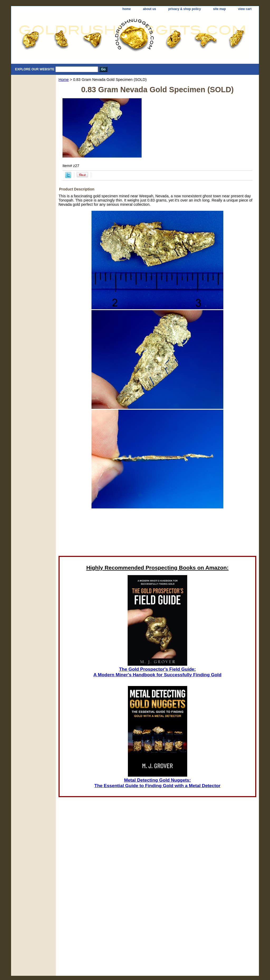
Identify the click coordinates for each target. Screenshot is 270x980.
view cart (245, 9)
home (127, 9)
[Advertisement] (157, 534)
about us (150, 9)
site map (220, 9)
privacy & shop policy (185, 9)
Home (64, 80)
